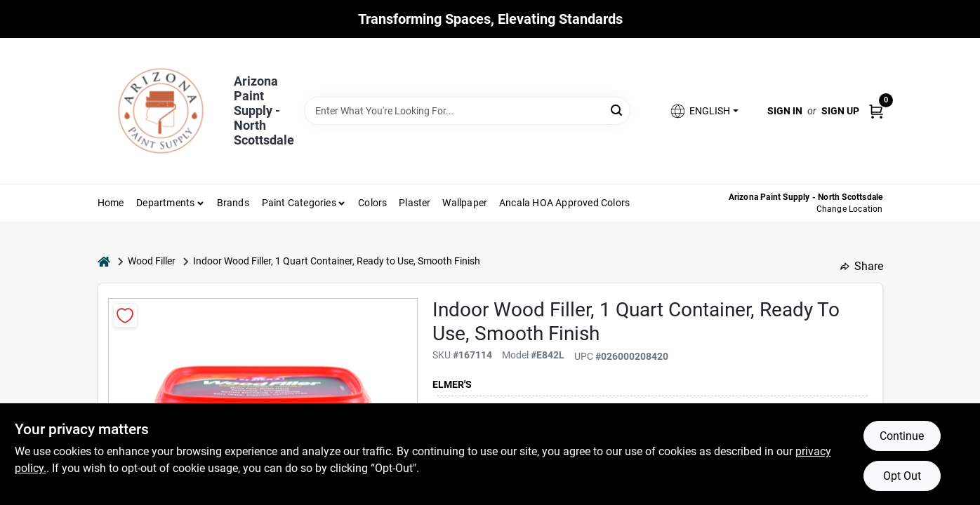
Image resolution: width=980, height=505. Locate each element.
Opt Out (902, 476)
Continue (902, 436)
